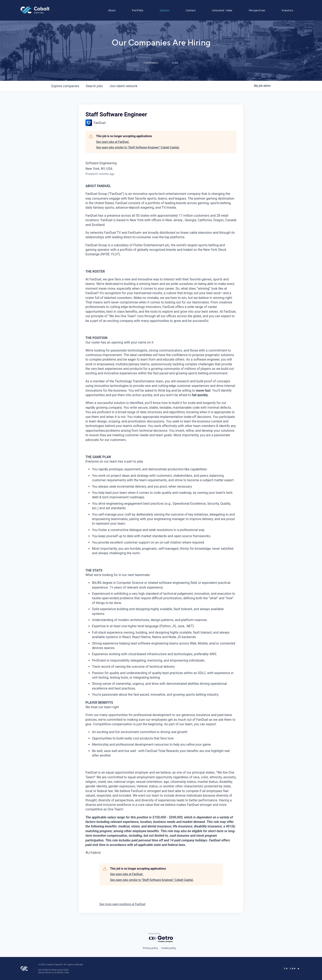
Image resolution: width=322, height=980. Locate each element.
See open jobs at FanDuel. (113, 142)
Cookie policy (169, 948)
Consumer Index (222, 10)
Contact (191, 10)
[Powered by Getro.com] (161, 938)
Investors (288, 10)
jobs (94, 86)
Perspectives (257, 10)
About (112, 10)
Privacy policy (150, 948)
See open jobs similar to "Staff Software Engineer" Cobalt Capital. (138, 147)
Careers (165, 10)
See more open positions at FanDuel (122, 904)
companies (65, 86)
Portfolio (138, 10)
